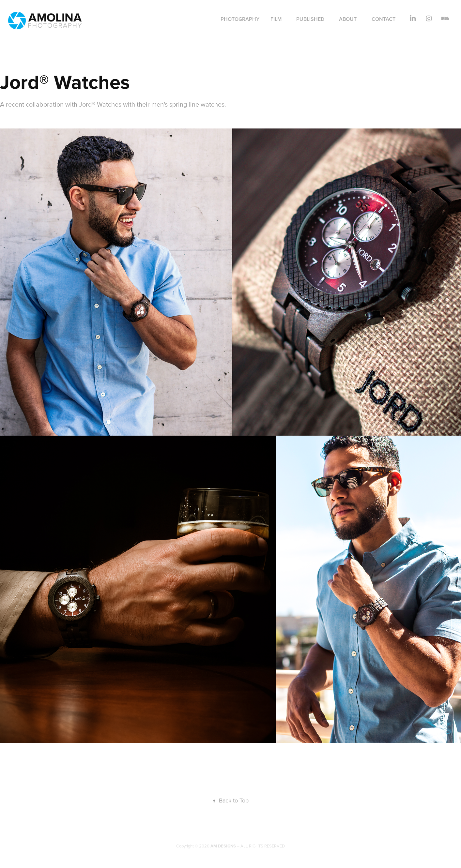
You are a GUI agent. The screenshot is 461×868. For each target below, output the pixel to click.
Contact (384, 19)
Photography (240, 19)
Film (276, 19)
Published (310, 19)
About (348, 19)
